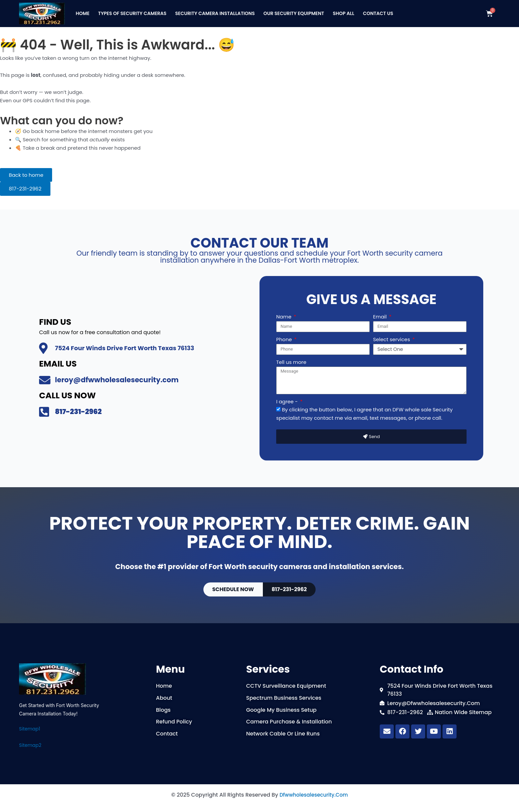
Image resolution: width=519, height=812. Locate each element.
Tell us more (291, 359)
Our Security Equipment (294, 13)
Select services (392, 336)
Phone (285, 336)
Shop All (343, 13)
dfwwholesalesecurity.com (314, 795)
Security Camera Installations (215, 13)
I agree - (288, 398)
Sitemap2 (30, 745)
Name (284, 313)
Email (381, 313)
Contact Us (378, 13)
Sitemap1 (30, 729)
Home (83, 13)
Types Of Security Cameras (132, 13)
